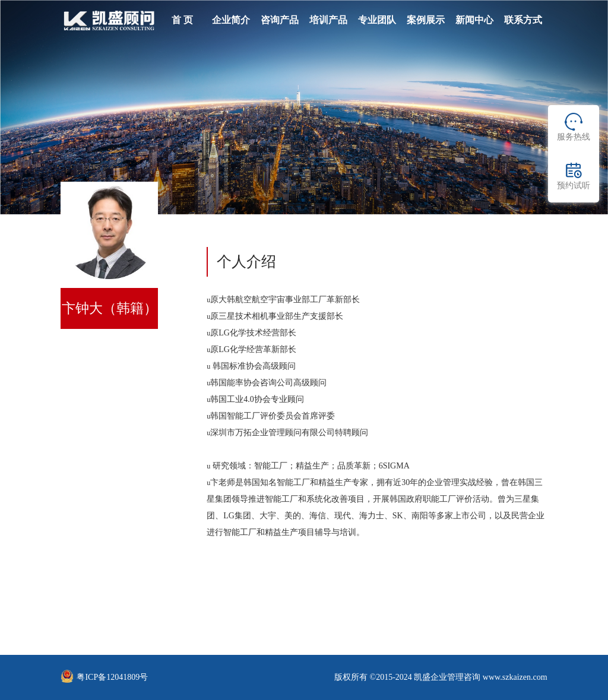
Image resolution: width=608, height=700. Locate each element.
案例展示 (426, 20)
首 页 (182, 20)
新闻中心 (474, 20)
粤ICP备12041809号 (112, 677)
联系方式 (523, 20)
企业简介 (231, 20)
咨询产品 (280, 20)
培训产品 (328, 20)
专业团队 (377, 20)
